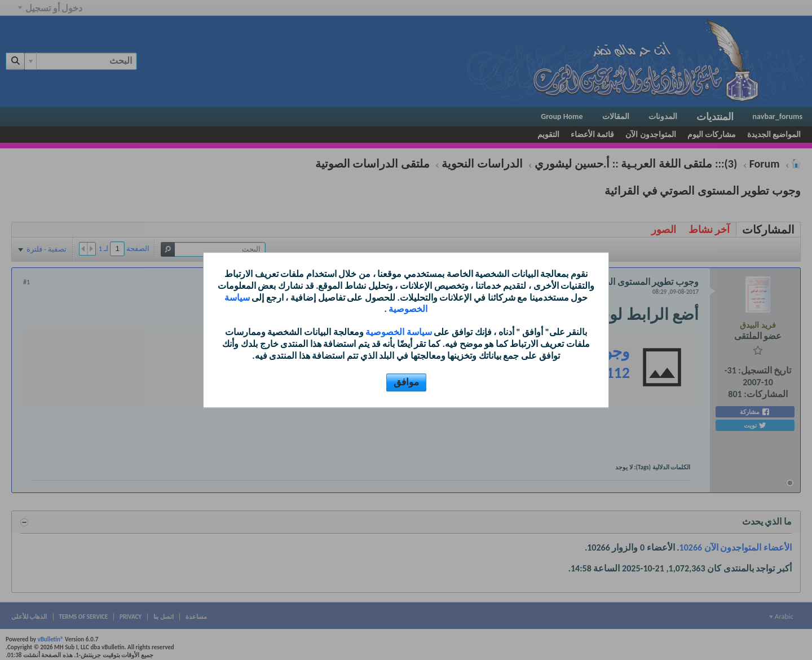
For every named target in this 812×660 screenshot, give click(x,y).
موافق (406, 382)
